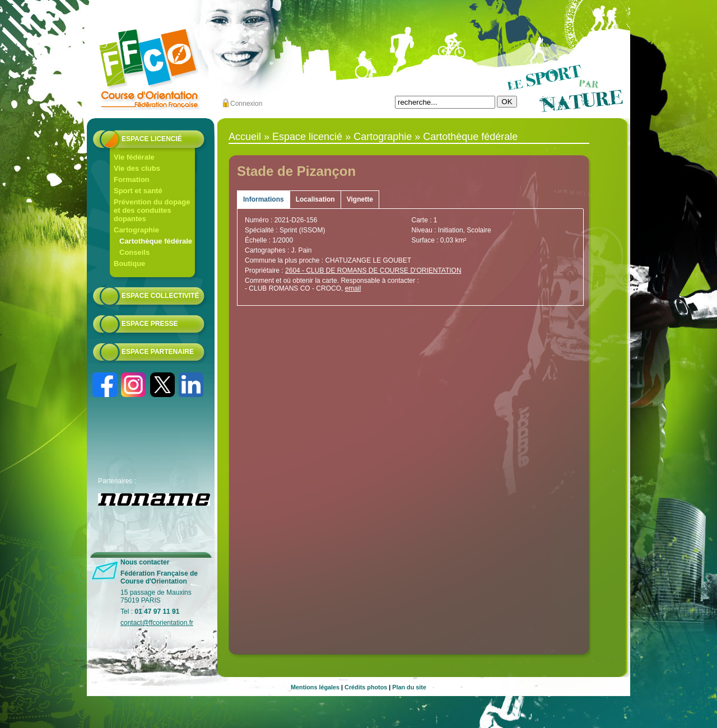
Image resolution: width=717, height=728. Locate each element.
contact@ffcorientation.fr (157, 623)
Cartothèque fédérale (156, 241)
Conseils (134, 252)
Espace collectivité (160, 296)
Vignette (360, 199)
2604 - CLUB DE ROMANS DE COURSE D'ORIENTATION (373, 270)
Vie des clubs (137, 168)
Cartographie (136, 230)
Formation (132, 179)
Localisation (315, 199)
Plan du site (409, 687)
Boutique (129, 263)
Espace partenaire (158, 352)
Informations (264, 199)
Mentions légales (315, 687)
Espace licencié (152, 139)
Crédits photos (366, 687)
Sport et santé (138, 191)
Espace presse (150, 324)
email (353, 288)
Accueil (245, 137)
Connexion (246, 104)
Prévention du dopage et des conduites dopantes (152, 210)
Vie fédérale (134, 157)
